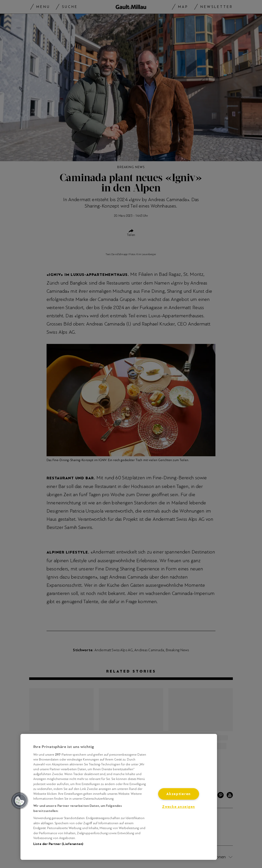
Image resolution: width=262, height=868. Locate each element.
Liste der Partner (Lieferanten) (58, 844)
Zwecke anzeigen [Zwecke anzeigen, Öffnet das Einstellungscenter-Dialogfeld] (178, 807)
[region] (119, 797)
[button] (20, 801)
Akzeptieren (178, 794)
